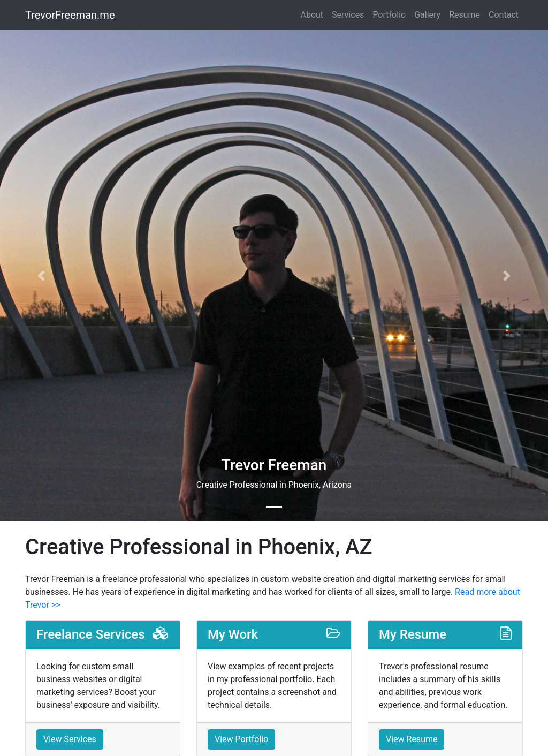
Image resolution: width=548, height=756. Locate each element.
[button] (41, 276)
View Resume (412, 739)
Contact (504, 15)
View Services (70, 739)
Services (348, 15)
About (312, 15)
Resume (465, 15)
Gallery (427, 15)
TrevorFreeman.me (70, 15)
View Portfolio (241, 739)
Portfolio (389, 15)
